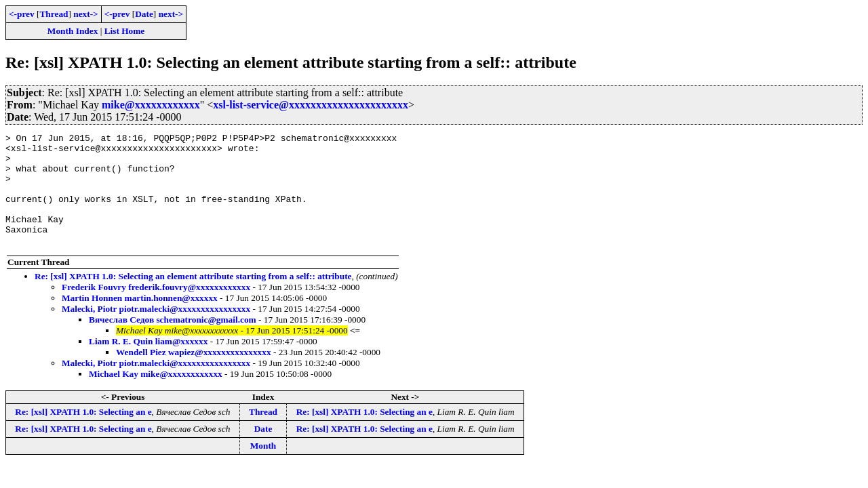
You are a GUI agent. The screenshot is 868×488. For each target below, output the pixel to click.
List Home (125, 31)
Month (263, 468)
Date (144, 14)
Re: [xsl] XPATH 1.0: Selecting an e (83, 434)
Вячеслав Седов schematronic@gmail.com (173, 342)
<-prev (22, 14)
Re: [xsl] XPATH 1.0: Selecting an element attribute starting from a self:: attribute (193, 299)
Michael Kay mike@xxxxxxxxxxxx (156, 396)
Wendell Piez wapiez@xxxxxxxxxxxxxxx (194, 374)
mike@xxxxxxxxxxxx (151, 105)
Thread (54, 14)
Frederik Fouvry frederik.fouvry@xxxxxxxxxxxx (156, 309)
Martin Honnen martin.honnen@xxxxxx (140, 320)
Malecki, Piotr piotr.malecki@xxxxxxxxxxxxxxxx (156, 331)
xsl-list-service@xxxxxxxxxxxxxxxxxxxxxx (311, 105)
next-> (85, 14)
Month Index (73, 31)
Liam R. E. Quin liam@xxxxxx (148, 364)
